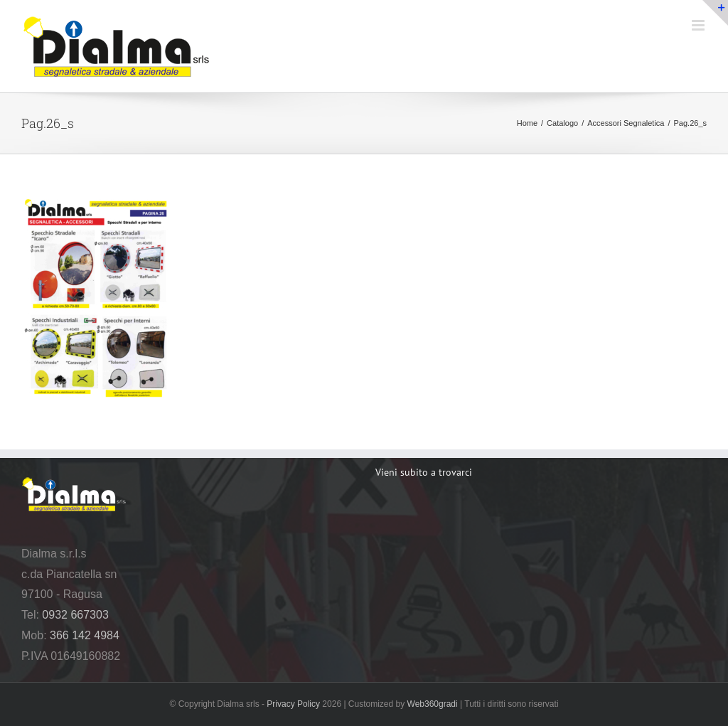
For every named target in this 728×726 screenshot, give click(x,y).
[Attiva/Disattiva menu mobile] (699, 25)
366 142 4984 (85, 635)
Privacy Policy (293, 704)
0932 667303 (75, 615)
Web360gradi (433, 704)
